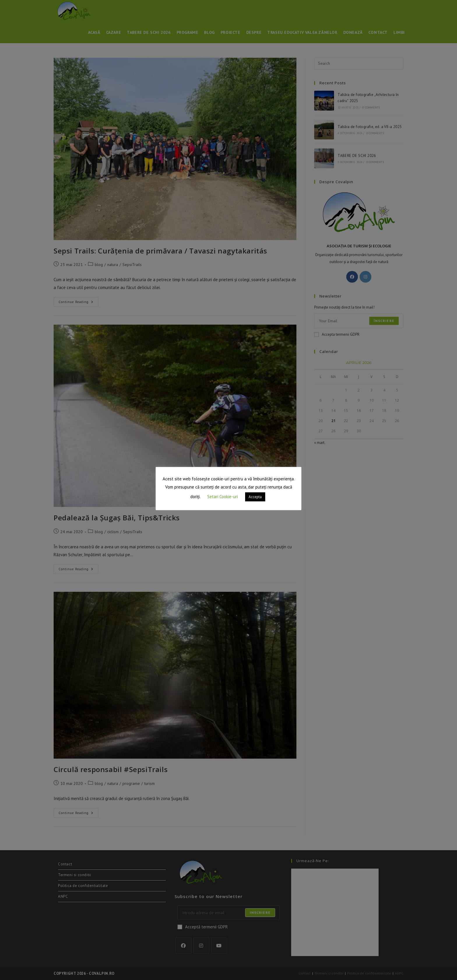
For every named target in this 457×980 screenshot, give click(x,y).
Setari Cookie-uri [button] (223, 497)
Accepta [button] (255, 497)
